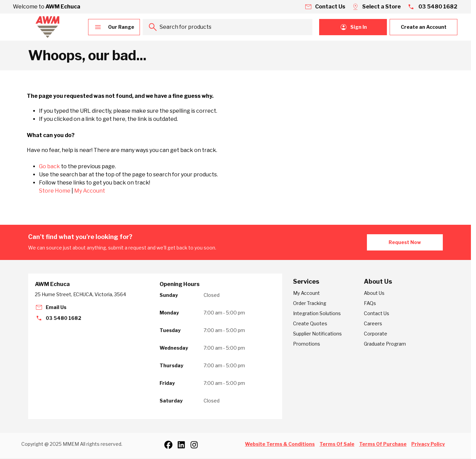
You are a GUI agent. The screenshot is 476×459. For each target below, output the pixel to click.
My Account (90, 191)
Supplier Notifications (317, 334)
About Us (374, 293)
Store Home (55, 191)
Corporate (376, 334)
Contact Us (377, 313)
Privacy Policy (428, 444)
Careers (373, 323)
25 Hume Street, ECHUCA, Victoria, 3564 (80, 294)
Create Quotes (310, 323)
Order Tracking (310, 303)
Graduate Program (385, 344)
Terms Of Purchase (383, 444)
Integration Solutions (317, 313)
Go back (49, 166)
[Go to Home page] (47, 27)
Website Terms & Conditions (280, 444)
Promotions (307, 344)
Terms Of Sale (337, 444)
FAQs (370, 303)
